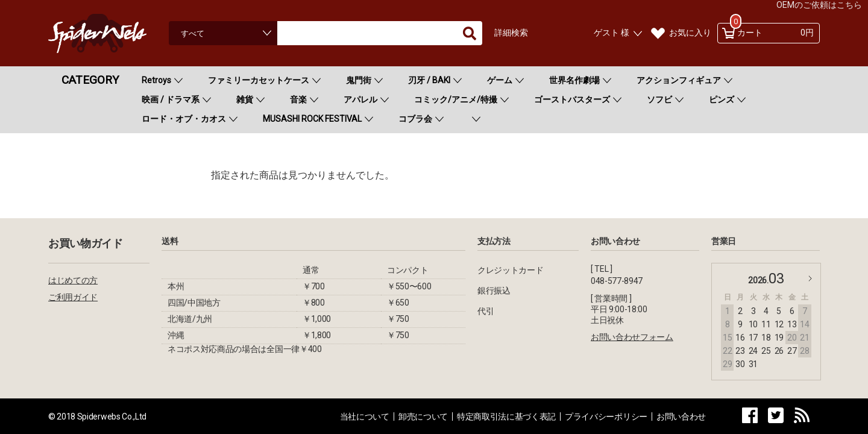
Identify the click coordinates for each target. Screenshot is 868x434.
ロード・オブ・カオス (184, 119)
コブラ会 (415, 119)
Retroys (156, 80)
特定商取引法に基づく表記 (506, 417)
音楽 (298, 99)
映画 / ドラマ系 (171, 99)
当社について (365, 417)
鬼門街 (359, 80)
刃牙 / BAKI (429, 80)
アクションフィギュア (679, 80)
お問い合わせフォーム (632, 337)
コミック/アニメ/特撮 (456, 99)
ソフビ (659, 99)
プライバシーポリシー (606, 417)
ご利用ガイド (73, 297)
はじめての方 (73, 280)
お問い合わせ (681, 417)
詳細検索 (511, 33)
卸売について (423, 417)
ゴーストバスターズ (572, 99)
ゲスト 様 (612, 33)
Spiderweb (108, 33)
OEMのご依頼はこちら (819, 5)
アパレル (360, 99)
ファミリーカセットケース (259, 80)
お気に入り (690, 33)
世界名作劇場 (574, 80)
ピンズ (722, 99)
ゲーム (500, 80)
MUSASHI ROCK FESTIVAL (312, 119)
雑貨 (245, 99)
